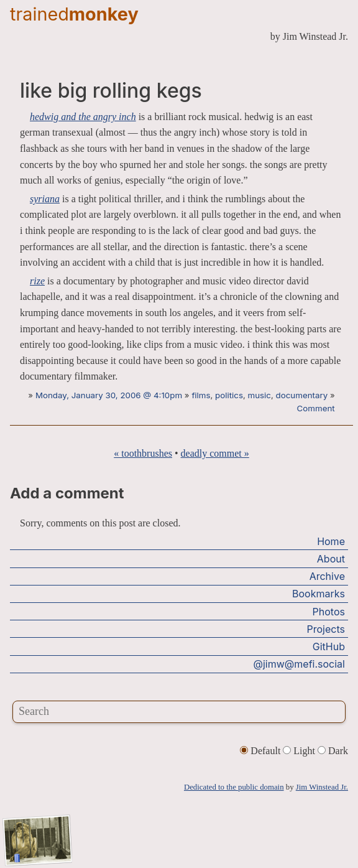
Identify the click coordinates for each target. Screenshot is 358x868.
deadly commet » (215, 453)
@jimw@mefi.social (299, 664)
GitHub (329, 646)
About (331, 559)
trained (74, 14)
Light (300, 751)
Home (331, 541)
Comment (316, 408)
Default (261, 751)
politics (229, 395)
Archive (327, 576)
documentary (302, 395)
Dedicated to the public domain (234, 787)
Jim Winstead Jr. (322, 787)
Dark (333, 751)
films (201, 395)
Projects (326, 629)
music (259, 395)
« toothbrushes (143, 453)
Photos (329, 612)
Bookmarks (319, 594)
